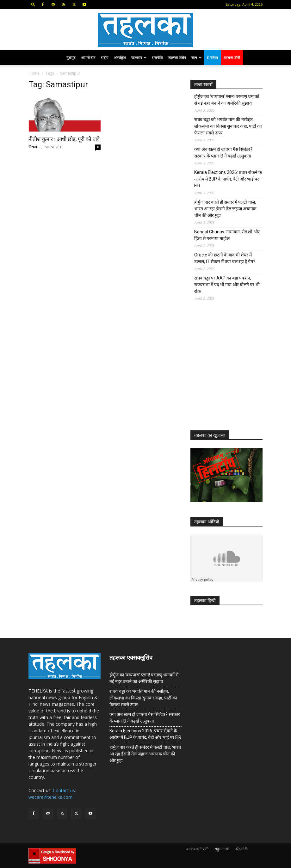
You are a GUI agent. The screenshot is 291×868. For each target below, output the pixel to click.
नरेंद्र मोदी (241, 849)
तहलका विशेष (177, 57)
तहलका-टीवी (232, 57)
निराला (33, 147)
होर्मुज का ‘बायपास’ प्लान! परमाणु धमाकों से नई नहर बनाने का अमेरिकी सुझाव (227, 100)
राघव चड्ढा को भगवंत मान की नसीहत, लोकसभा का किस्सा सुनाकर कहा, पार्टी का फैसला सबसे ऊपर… (228, 126)
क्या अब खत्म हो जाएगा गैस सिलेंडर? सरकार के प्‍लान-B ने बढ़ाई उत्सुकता (223, 153)
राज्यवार (139, 57)
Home (34, 73)
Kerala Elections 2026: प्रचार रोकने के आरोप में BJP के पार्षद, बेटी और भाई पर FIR (228, 179)
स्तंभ (197, 57)
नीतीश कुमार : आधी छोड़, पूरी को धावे (64, 139)
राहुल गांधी (222, 849)
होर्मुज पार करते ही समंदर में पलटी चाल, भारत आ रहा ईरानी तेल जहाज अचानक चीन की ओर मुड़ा (225, 209)
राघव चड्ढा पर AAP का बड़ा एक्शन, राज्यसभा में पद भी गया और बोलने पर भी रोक (227, 285)
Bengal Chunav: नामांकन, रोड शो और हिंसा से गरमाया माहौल (227, 235)
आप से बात (88, 57)
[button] (33, 4)
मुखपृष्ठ (71, 57)
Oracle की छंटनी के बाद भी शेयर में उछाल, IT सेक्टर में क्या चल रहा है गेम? (225, 258)
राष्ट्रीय (105, 57)
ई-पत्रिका (212, 57)
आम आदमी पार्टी (197, 849)
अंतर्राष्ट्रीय (120, 57)
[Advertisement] (238, 371)
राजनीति (157, 57)
